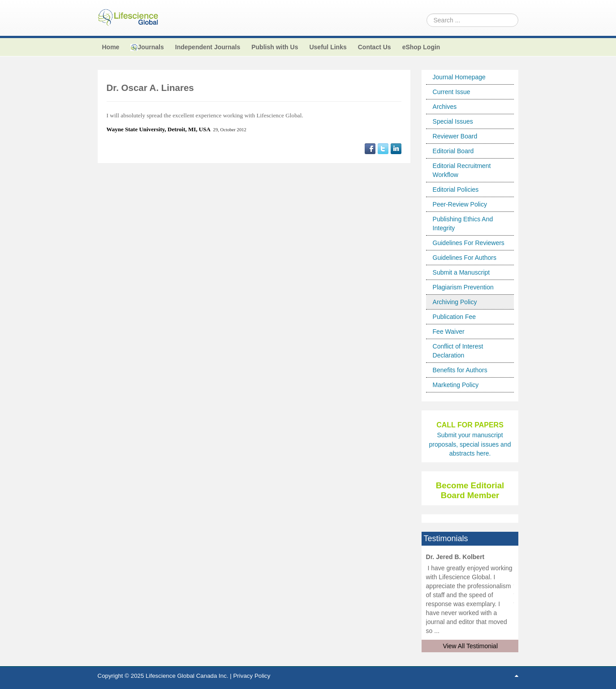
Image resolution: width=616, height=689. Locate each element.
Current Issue (452, 92)
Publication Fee (454, 317)
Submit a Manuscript (461, 272)
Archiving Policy (455, 302)
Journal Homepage (459, 77)
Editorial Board (453, 151)
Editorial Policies (456, 189)
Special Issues (453, 121)
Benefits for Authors (460, 370)
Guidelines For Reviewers (469, 243)
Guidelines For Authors (465, 258)
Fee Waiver (449, 332)
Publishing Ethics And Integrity (463, 224)
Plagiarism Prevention (463, 287)
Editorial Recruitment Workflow (462, 170)
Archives (445, 107)
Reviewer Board (455, 136)
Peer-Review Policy (460, 204)
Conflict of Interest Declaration (458, 351)
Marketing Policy (456, 385)
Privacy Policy (252, 676)
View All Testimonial (470, 646)
